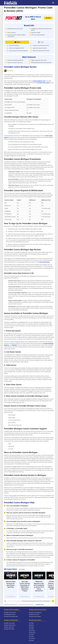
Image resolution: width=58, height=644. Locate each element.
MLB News (32, 627)
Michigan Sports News (35, 620)
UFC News (31, 635)
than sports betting (44, 262)
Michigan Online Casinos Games (38, 610)
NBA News (31, 625)
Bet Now (48, 18)
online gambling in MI (39, 81)
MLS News (31, 637)
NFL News (31, 623)
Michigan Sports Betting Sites (11, 616)
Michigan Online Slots (34, 615)
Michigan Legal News (9, 627)
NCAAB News (32, 633)
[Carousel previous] (5, 601)
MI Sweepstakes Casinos (10, 615)
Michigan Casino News (9, 623)
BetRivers (7, 345)
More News (22, 569)
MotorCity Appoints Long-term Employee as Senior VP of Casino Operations (39, 586)
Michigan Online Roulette (35, 616)
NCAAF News (32, 631)
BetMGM (14, 345)
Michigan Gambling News (11, 620)
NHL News (31, 629)
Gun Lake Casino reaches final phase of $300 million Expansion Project (25, 586)
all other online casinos (44, 83)
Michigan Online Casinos (10, 613)
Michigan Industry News (10, 625)
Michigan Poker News (9, 629)
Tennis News (32, 639)
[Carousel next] (53, 601)
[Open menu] (53, 3)
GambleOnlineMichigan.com (11, 605)
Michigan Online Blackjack (35, 613)
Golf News (31, 641)
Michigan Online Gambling (11, 610)
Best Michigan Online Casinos (26, 605)
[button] (17, 42)
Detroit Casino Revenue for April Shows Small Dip (11, 584)
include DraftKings (48, 343)
